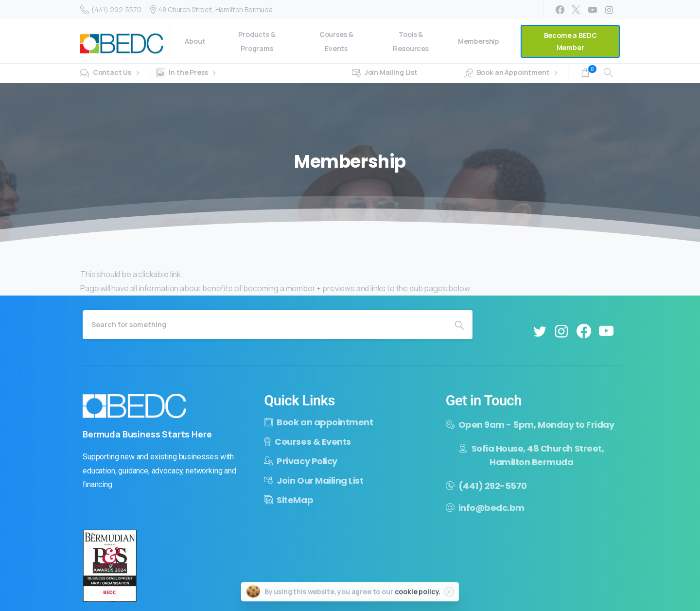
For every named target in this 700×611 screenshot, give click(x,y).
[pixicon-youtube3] (606, 332)
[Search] (264, 325)
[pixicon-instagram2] (561, 332)
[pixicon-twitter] (540, 332)
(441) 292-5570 (111, 10)
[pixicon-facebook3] (584, 332)
